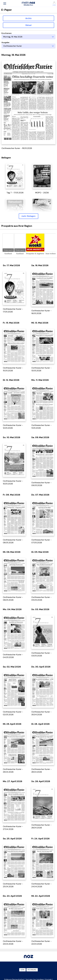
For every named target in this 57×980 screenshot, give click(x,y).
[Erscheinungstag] (28, 37)
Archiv (29, 18)
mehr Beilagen (28, 216)
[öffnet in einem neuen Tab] (15, 176)
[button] (5, 3)
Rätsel (28, 25)
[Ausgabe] (28, 46)
